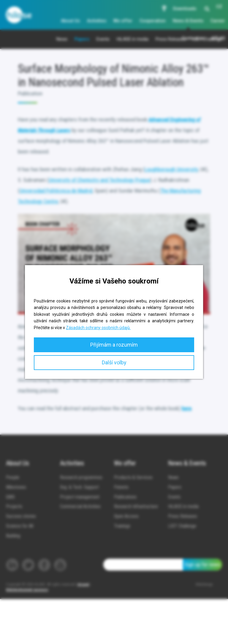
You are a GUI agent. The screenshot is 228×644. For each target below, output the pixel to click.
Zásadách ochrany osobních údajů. (98, 328)
